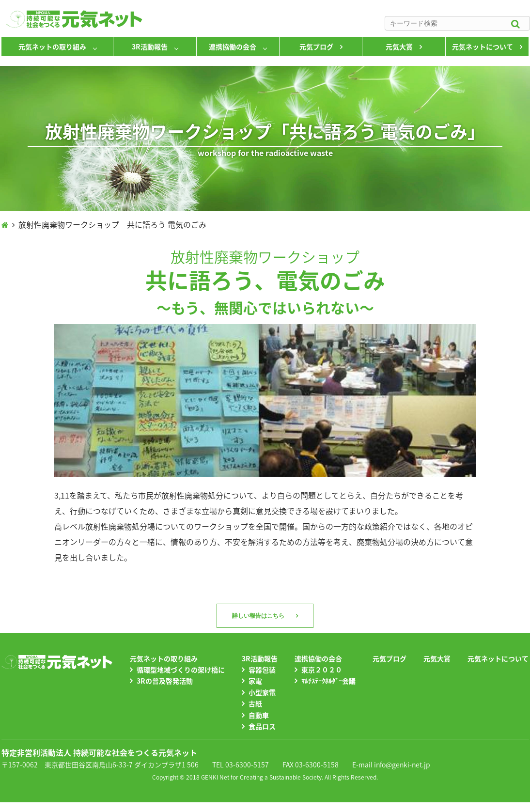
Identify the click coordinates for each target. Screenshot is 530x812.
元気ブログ (316, 47)
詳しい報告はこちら (258, 616)
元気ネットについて (483, 47)
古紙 (255, 703)
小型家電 (262, 692)
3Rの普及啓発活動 (165, 681)
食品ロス (262, 726)
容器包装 (262, 670)
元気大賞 (399, 47)
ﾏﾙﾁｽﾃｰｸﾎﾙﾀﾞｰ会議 (328, 681)
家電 (255, 681)
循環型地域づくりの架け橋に (181, 670)
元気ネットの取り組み (52, 47)
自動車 (259, 715)
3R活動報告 (150, 47)
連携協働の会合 (233, 47)
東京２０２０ (322, 670)
